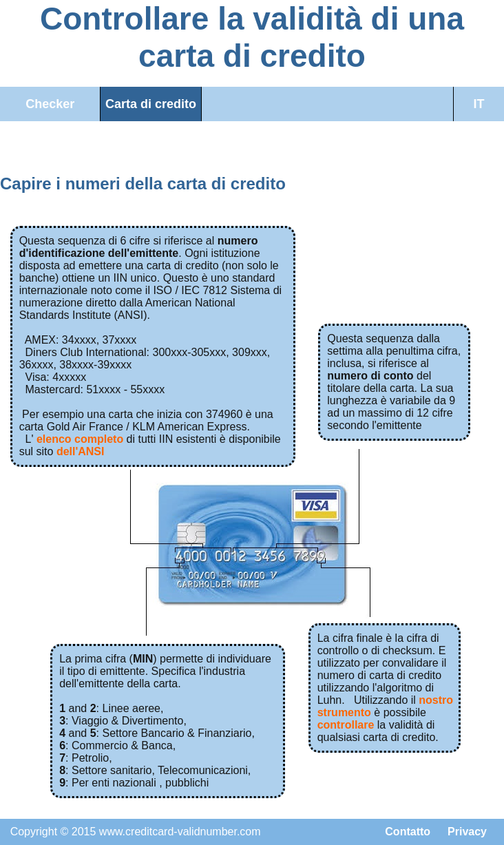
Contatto (408, 832)
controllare (346, 725)
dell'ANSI (81, 451)
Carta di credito (151, 104)
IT (479, 104)
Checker (50, 104)
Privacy (467, 832)
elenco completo (80, 439)
